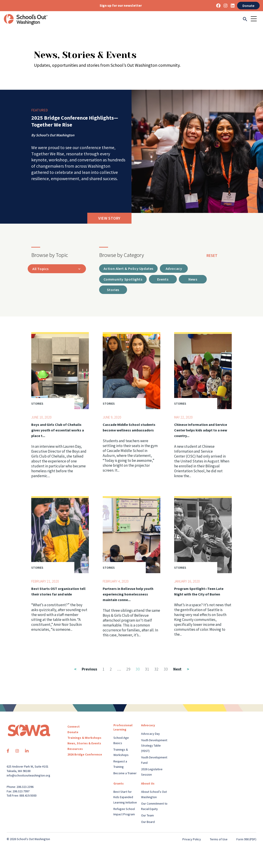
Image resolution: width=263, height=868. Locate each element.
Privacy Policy (192, 840)
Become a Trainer (125, 774)
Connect (74, 727)
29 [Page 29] (128, 670)
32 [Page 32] (157, 670)
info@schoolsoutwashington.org (28, 776)
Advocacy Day (150, 734)
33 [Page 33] (166, 670)
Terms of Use (219, 840)
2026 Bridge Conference (85, 755)
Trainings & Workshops (84, 738)
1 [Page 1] (103, 670)
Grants (119, 784)
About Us (148, 784)
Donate (248, 6)
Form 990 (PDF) (246, 840)
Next (181, 670)
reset (212, 255)
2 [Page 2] (111, 670)
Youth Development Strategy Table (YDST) (154, 746)
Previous (86, 670)
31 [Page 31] (147, 670)
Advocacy (148, 726)
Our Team (147, 816)
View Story (109, 218)
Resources (75, 749)
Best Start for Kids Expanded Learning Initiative (125, 797)
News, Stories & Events (84, 744)
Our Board (148, 822)
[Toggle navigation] (255, 19)
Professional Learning (123, 728)
